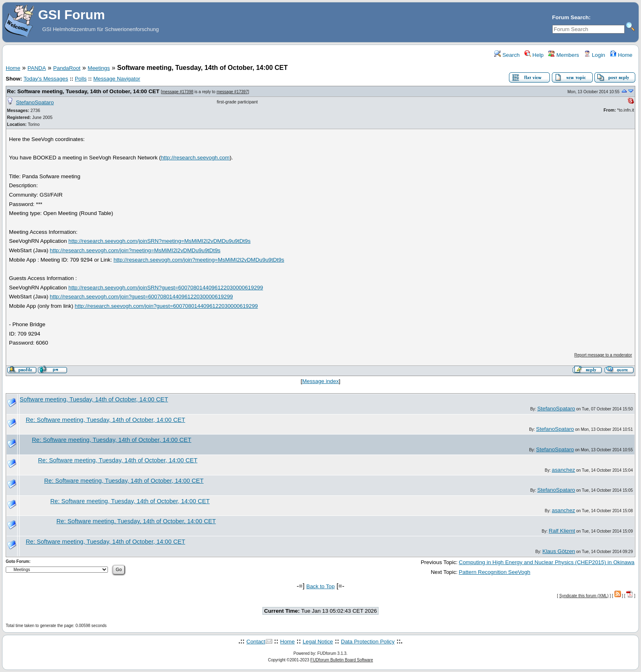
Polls (81, 79)
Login (594, 55)
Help (534, 55)
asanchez (564, 470)
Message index (320, 381)
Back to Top (320, 586)
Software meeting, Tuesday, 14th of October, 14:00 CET (94, 399)
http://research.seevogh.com (195, 158)
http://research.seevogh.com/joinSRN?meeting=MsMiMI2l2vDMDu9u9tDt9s (159, 241)
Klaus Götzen (559, 551)
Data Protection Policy (368, 642)
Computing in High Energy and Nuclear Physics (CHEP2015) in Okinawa (547, 562)
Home (621, 55)
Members (564, 55)
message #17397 (232, 92)
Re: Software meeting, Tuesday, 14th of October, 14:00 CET (84, 91)
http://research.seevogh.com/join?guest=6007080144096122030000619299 (141, 297)
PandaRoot (67, 68)
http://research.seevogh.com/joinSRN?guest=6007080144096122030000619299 (166, 288)
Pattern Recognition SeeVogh (494, 572)
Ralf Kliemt (562, 531)
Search (507, 55)
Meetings (99, 68)
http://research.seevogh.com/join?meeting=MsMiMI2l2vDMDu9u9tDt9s (135, 250)
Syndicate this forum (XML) (584, 596)
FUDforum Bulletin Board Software (342, 660)
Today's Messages (46, 79)
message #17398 (178, 92)
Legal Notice (318, 642)
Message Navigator (117, 79)
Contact (256, 642)
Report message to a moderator (603, 355)
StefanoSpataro (35, 102)
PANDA (37, 68)
